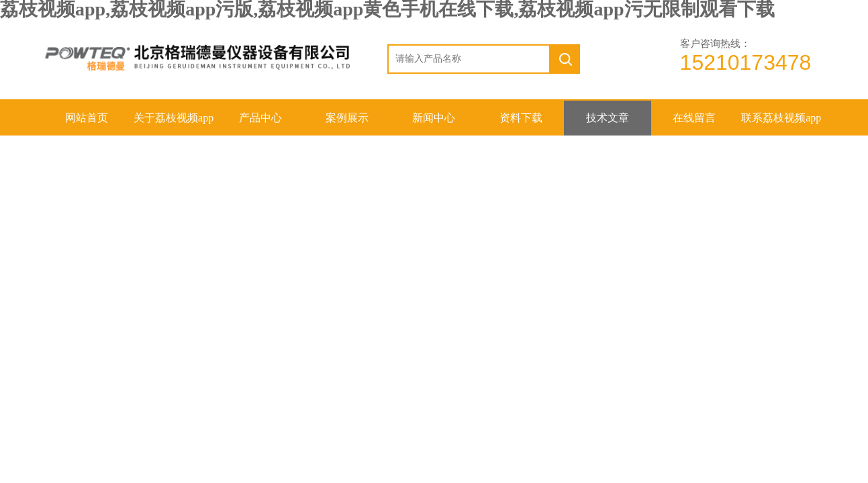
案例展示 (347, 118)
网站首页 (87, 118)
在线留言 (694, 118)
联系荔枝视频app (781, 118)
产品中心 (260, 118)
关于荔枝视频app (174, 118)
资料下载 (521, 118)
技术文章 (608, 118)
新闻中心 (434, 118)
